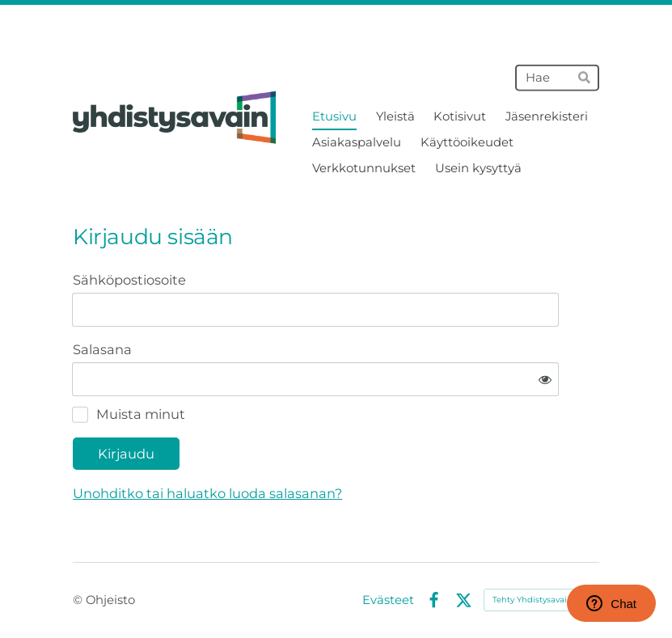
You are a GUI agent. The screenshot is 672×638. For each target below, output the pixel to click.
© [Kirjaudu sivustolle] (79, 600)
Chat (611, 603)
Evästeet (388, 600)
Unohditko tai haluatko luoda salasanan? (207, 493)
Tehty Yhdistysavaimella (541, 600)
